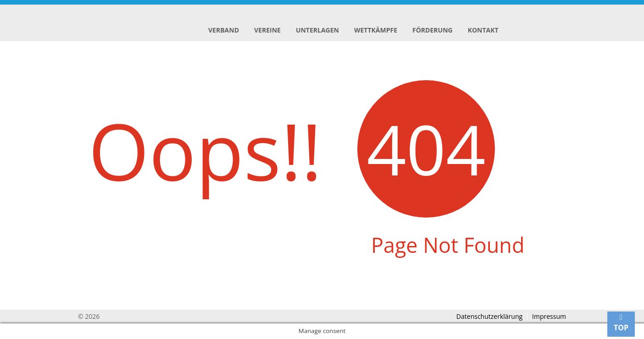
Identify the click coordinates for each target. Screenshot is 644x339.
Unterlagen (317, 30)
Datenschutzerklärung (489, 317)
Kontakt (483, 30)
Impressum (549, 317)
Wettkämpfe (376, 30)
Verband (224, 30)
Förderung (433, 30)
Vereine (267, 30)
